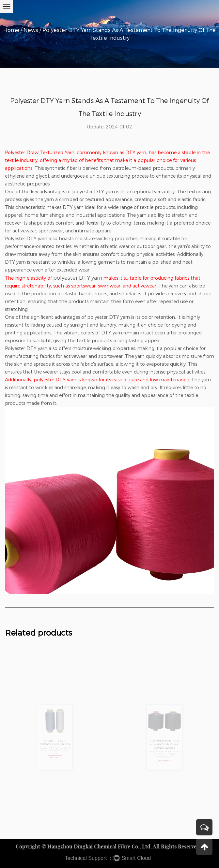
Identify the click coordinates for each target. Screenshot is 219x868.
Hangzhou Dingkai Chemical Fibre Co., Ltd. (100, 846)
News (31, 30)
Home (11, 30)
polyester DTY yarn (78, 278)
